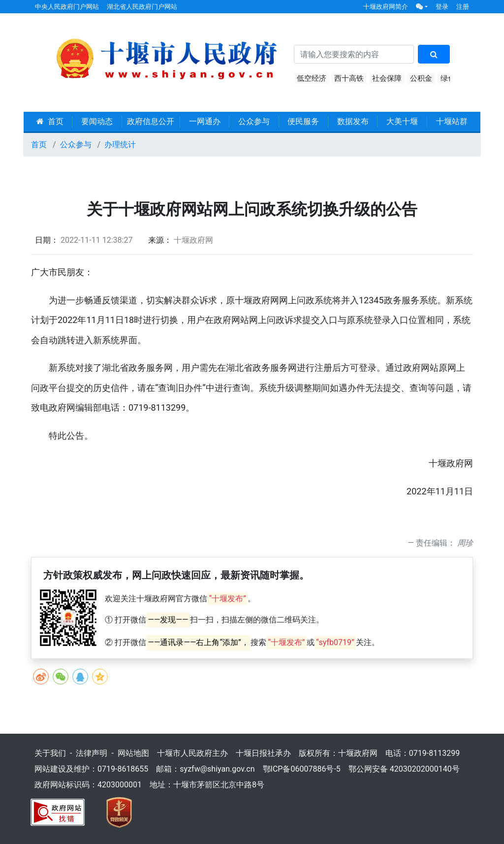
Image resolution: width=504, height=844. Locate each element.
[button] (422, 7)
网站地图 (133, 753)
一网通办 (205, 121)
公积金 (421, 78)
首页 (50, 121)
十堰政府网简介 (386, 7)
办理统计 (120, 145)
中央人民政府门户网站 (67, 7)
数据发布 (353, 121)
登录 (442, 7)
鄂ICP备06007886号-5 (302, 769)
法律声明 (92, 753)
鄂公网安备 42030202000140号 (404, 769)
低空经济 (312, 78)
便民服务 (303, 121)
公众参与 (254, 121)
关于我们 (50, 753)
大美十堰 (402, 121)
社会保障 (387, 78)
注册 (463, 7)
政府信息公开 (151, 121)
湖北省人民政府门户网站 (142, 7)
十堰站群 (452, 121)
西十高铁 (349, 78)
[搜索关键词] (354, 54)
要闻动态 (97, 121)
